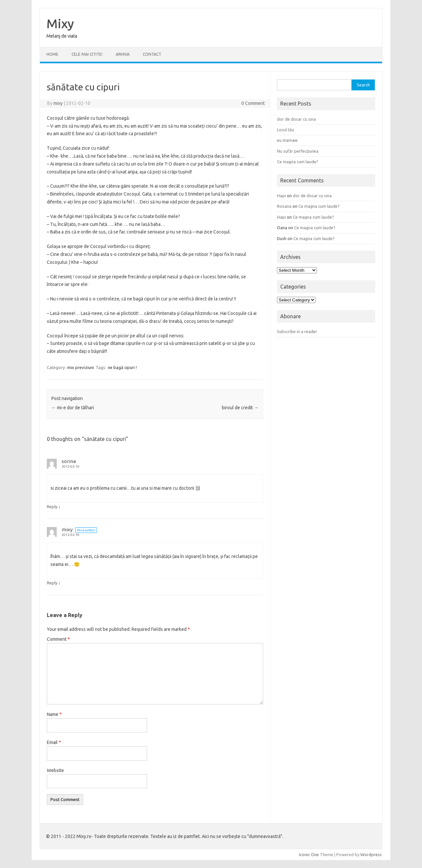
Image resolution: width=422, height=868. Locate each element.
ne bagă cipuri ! (122, 367)
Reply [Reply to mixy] (52, 583)
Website (55, 770)
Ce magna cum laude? (298, 162)
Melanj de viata (62, 36)
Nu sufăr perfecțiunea (298, 151)
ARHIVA (123, 54)
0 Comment (253, 103)
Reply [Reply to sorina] (52, 507)
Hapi (281, 196)
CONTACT (152, 54)
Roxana (284, 206)
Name (54, 714)
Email (54, 742)
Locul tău (286, 130)
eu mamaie (287, 140)
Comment (58, 639)
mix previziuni (81, 367)
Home (52, 54)
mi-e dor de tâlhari (73, 408)
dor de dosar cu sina (296, 119)
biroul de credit (240, 408)
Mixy (60, 23)
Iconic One (309, 854)
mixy (58, 103)
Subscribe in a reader (297, 331)
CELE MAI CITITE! (87, 54)
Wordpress (371, 854)
